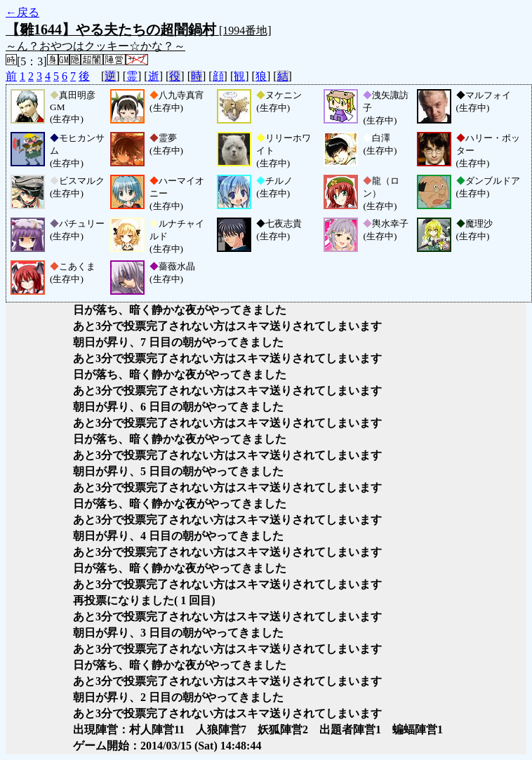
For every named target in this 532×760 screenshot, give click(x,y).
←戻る (22, 12)
